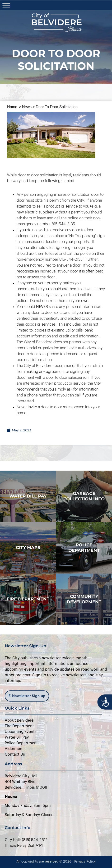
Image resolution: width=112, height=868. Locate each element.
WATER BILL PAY (28, 496)
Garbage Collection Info (84, 496)
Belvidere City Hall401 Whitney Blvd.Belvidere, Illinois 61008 (26, 782)
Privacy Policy (85, 862)
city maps (28, 548)
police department (84, 548)
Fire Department (28, 599)
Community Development (84, 599)
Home (12, 107)
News (27, 107)
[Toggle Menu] (6, 5)
